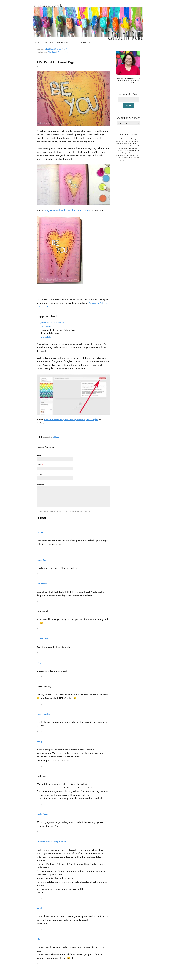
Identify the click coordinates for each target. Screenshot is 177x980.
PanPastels (45, 337)
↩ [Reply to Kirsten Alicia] (37, 653)
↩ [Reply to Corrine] (37, 550)
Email (40, 465)
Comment (40, 484)
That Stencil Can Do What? (56, 49)
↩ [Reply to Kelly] (37, 677)
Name (40, 455)
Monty (39, 741)
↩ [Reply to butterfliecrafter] (37, 732)
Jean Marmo (42, 584)
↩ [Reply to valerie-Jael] (37, 574)
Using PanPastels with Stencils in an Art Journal (67, 211)
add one (56, 437)
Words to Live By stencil (52, 323)
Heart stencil (46, 326)
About (38, 43)
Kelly (39, 663)
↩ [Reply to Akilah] (37, 929)
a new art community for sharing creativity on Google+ (71, 420)
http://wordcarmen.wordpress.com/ (51, 842)
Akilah (39, 908)
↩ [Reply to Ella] (37, 964)
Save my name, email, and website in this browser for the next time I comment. (65, 511)
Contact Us (85, 43)
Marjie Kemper (43, 814)
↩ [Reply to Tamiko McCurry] (37, 704)
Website (40, 474)
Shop (74, 43)
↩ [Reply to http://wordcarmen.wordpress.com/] (37, 898)
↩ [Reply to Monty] (37, 766)
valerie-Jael (41, 560)
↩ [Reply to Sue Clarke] (37, 804)
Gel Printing (63, 43)
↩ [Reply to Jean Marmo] (37, 601)
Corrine (40, 532)
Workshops (49, 43)
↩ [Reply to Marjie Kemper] (37, 832)
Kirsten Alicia (42, 639)
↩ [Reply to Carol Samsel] (37, 629)
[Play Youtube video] (73, 185)
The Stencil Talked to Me (58, 52)
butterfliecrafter (43, 714)
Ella (38, 939)
